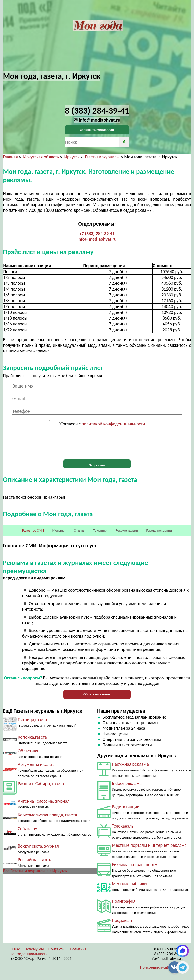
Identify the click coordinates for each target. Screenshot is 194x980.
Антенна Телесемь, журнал (44, 801)
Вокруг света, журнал (38, 846)
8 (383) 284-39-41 (169, 954)
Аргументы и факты (37, 764)
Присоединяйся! (154, 967)
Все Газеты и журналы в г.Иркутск (35, 871)
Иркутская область (41, 157)
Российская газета (35, 860)
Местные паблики (129, 884)
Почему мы (34, 949)
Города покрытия (159, 531)
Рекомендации (127, 531)
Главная (10, 157)
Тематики (101, 531)
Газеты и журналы (102, 157)
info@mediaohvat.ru (97, 239)
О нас (15, 949)
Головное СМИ (33, 531)
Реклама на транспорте (134, 864)
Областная (28, 751)
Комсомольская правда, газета (47, 815)
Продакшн (122, 920)
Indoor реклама (127, 783)
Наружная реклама (130, 764)
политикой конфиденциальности (113, 424)
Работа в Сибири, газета (41, 784)
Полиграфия (124, 901)
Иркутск (72, 157)
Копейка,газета (32, 737)
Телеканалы (123, 826)
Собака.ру (28, 829)
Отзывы (80, 531)
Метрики (59, 531)
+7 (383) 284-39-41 (97, 234)
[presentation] (97, 444)
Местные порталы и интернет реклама (149, 845)
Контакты (57, 949)
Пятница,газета (33, 720)
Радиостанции (126, 807)
